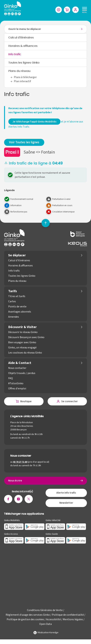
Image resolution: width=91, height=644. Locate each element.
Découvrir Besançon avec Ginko (26, 337)
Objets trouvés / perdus (22, 373)
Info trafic (15, 54)
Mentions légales (73, 620)
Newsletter (66, 503)
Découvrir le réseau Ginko (23, 332)
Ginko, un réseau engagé (22, 348)
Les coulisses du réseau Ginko (25, 353)
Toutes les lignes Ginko (24, 63)
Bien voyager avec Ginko (22, 343)
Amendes (14, 317)
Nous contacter (17, 368)
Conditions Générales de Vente (45, 611)
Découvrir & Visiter (22, 327)
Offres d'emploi (17, 389)
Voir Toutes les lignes (24, 142)
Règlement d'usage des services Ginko (28, 615)
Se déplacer (17, 255)
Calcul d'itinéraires (21, 38)
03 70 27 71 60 (20, 462)
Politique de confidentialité (68, 615)
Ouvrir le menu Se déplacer (25, 29)
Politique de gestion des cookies (25, 620)
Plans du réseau (19, 71)
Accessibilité (53, 620)
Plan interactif (22, 81)
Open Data (45, 625)
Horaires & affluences (23, 46)
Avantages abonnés (20, 312)
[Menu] (84, 10)
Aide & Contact (20, 363)
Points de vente (17, 307)
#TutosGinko (16, 384)
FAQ (10, 378)
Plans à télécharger (25, 77)
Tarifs (13, 291)
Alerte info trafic (66, 493)
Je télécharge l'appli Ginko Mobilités (34, 122)
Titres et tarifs (17, 296)
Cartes (12, 302)
